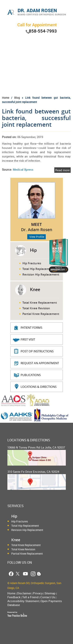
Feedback (14, 597)
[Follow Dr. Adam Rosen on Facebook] (11, 574)
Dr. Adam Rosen (37, 230)
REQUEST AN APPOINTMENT (40, 363)
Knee (35, 289)
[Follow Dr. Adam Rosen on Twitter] (18, 574)
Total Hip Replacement (38, 269)
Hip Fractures (32, 263)
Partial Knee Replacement (41, 314)
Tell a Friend (30, 597)
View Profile (37, 237)
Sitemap (50, 593)
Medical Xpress (23, 169)
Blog (17, 98)
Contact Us (48, 597)
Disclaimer (24, 593)
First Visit (28, 339)
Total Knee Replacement (40, 303)
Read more (62, 170)
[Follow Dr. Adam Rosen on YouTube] (25, 574)
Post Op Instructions (37, 351)
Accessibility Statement (23, 601)
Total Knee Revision (36, 308)
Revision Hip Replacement (41, 274)
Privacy (38, 593)
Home (6, 98)
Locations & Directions (39, 387)
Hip (33, 250)
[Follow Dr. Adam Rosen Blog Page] (39, 574)
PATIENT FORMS (31, 328)
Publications (31, 375)
